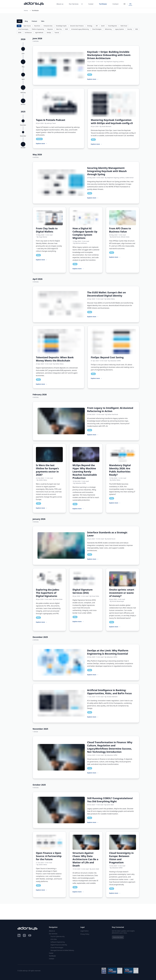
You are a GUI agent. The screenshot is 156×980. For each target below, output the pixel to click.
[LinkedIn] (19, 936)
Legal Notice (84, 931)
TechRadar (103, 4)
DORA (20, 33)
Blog (26, 21)
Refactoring (108, 29)
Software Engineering (58, 942)
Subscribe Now (118, 937)
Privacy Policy (85, 934)
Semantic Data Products (77, 26)
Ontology (90, 26)
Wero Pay (59, 29)
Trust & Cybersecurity (58, 936)
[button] (23, 48)
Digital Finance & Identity (59, 945)
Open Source (27, 26)
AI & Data (54, 939)
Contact (115, 4)
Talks (43, 21)
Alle (20, 21)
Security (130, 29)
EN (130, 4)
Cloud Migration (113, 26)
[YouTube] (30, 936)
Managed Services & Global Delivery (62, 950)
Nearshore (37, 26)
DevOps (49, 33)
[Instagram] (24, 936)
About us (60, 4)
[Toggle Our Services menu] (82, 4)
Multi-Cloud (124, 26)
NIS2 (137, 29)
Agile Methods (39, 33)
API (97, 26)
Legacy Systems (119, 29)
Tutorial (57, 33)
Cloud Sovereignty (23, 29)
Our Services (74, 4)
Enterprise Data (48, 26)
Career (91, 4)
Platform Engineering (38, 29)
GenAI (103, 26)
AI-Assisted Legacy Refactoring (80, 29)
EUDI (67, 29)
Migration (50, 29)
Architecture (28, 33)
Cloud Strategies (97, 29)
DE (124, 4)
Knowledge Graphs (61, 26)
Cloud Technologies (57, 948)
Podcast (34, 21)
